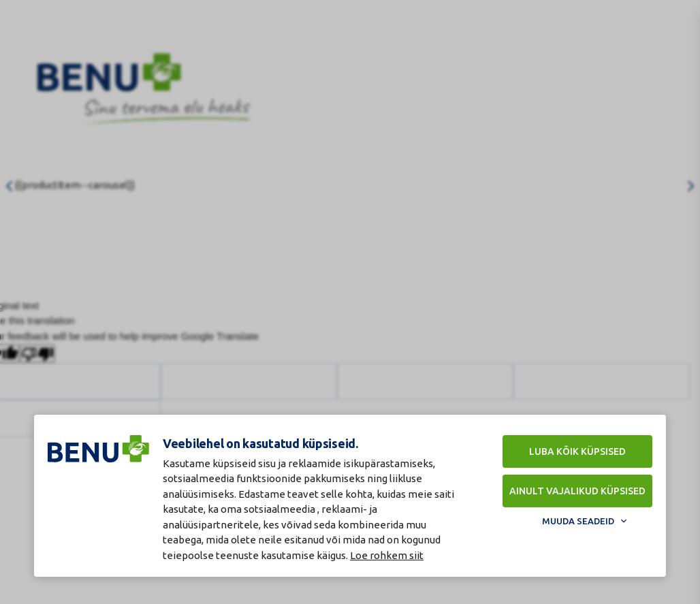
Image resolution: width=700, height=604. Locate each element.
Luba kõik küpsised (577, 451)
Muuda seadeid (578, 521)
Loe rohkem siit (387, 555)
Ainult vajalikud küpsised (577, 491)
